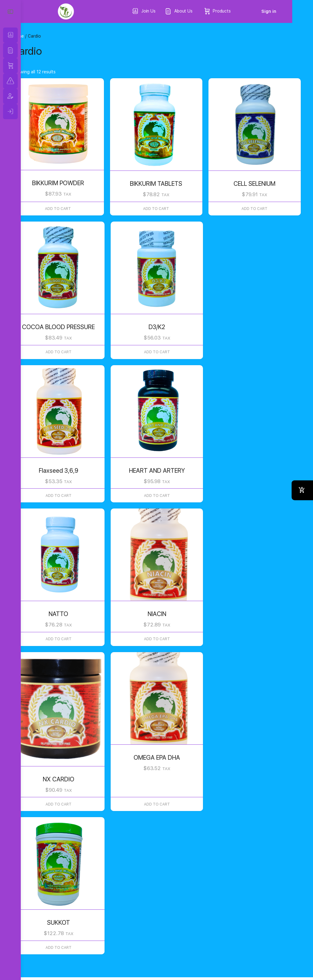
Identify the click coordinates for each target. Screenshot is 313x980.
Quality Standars (55, 958)
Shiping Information (243, 950)
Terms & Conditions (58, 950)
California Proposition (180, 950)
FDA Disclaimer (105, 958)
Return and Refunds (117, 950)
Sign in (290, 11)
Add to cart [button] (75, 202)
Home (39, 36)
